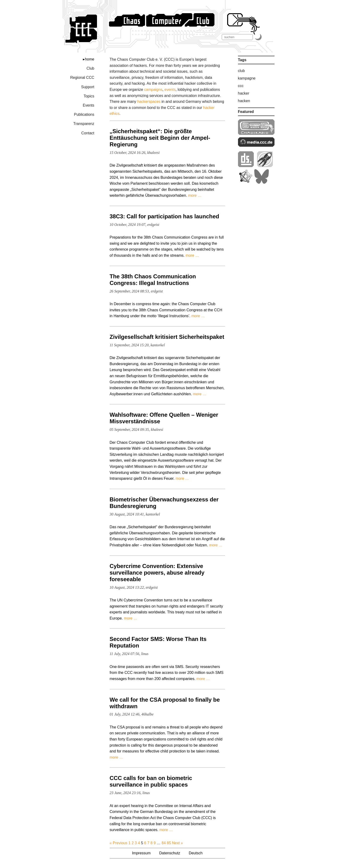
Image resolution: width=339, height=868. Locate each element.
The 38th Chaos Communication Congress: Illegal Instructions (153, 280)
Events (89, 105)
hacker (244, 93)
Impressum (141, 853)
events (170, 90)
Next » (178, 843)
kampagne (247, 78)
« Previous (119, 843)
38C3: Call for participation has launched (164, 216)
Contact (88, 133)
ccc (241, 86)
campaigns (153, 90)
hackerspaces (149, 102)
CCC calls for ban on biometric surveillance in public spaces (151, 781)
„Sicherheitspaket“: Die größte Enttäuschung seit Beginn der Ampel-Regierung (160, 138)
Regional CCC (82, 78)
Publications (84, 114)
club (241, 71)
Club (91, 68)
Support (88, 87)
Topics (89, 96)
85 (169, 843)
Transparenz (84, 124)
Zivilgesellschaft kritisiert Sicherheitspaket (167, 337)
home (89, 59)
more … (195, 195)
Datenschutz (170, 853)
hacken (244, 101)
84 (164, 843)
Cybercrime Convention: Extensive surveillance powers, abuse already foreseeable (157, 573)
